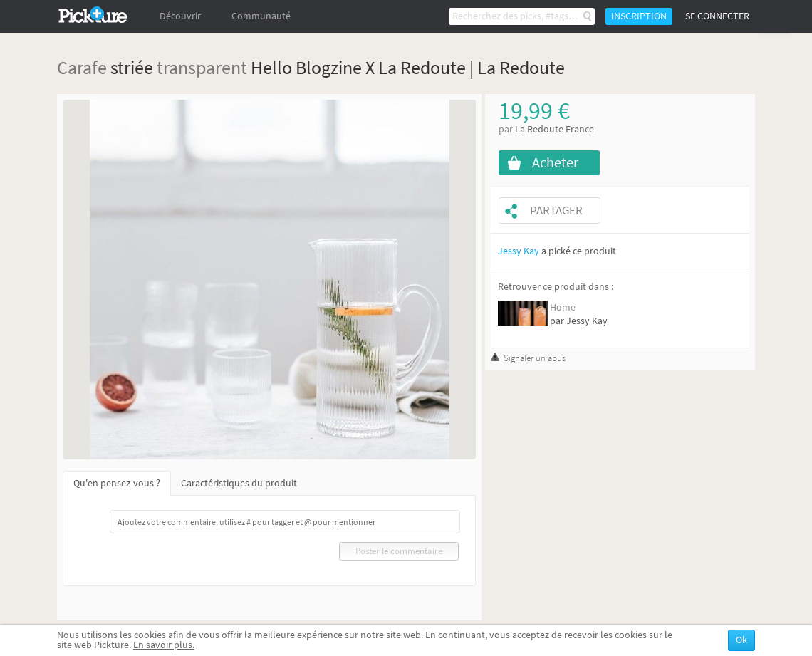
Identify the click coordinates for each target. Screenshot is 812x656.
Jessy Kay (519, 251)
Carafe (82, 67)
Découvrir (180, 16)
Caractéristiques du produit (239, 483)
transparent (202, 67)
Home (563, 307)
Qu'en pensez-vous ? (117, 483)
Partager (556, 210)
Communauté (261, 16)
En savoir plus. (164, 645)
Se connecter (717, 16)
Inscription (639, 16)
